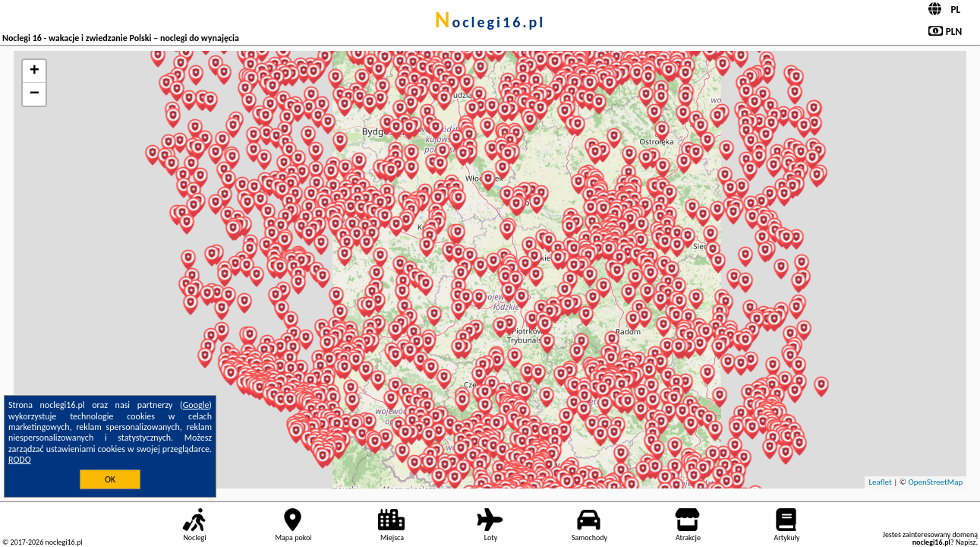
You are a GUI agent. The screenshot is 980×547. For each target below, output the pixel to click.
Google (196, 405)
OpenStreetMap (935, 482)
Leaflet (880, 482)
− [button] (35, 94)
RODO (20, 460)
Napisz (966, 542)
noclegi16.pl (490, 22)
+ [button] (35, 71)
